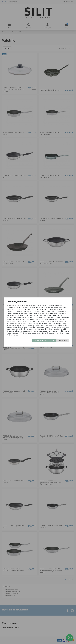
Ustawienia (63, 341)
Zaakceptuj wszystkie (44, 341)
